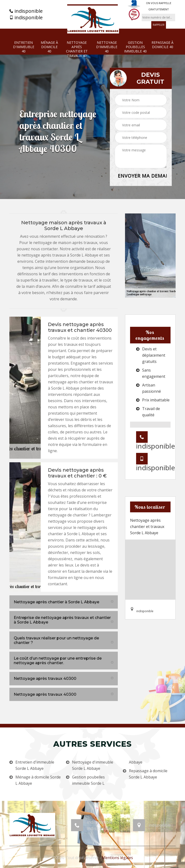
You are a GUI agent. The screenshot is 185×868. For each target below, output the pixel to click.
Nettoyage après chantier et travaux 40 (77, 49)
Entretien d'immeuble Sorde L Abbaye (35, 765)
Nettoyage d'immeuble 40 (107, 47)
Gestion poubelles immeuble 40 (135, 47)
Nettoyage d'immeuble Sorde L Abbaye (93, 765)
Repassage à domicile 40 (162, 45)
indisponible (26, 11)
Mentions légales (117, 858)
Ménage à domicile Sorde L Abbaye (38, 780)
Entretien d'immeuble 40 (24, 47)
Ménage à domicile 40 (49, 47)
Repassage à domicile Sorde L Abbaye (148, 774)
